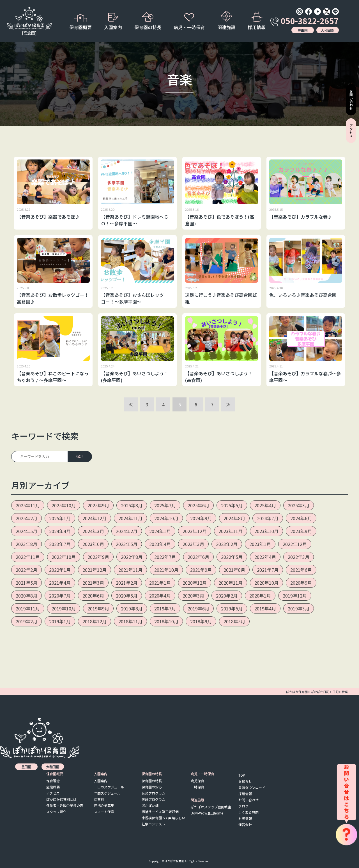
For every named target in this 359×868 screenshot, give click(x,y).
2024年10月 (166, 518)
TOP (242, 775)
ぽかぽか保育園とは (61, 799)
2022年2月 (27, 570)
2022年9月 (98, 557)
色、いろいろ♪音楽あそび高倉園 (303, 295)
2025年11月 (28, 505)
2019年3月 (299, 608)
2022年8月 (132, 557)
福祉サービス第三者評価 (160, 812)
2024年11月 (130, 518)
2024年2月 (127, 531)
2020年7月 (60, 596)
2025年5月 (232, 505)
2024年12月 (95, 518)
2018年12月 (95, 621)
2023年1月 (260, 544)
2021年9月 (201, 570)
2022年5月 (232, 557)
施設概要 (53, 787)
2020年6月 (93, 596)
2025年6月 (198, 505)
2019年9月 (98, 608)
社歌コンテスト (153, 824)
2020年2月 (227, 596)
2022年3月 (299, 557)
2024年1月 (160, 531)
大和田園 (328, 30)
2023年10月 (266, 531)
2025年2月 (27, 518)
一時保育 (197, 787)
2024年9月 (201, 518)
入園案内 (101, 781)
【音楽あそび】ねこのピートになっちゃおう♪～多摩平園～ (53, 377)
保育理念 (53, 781)
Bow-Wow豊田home (207, 813)
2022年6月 (198, 557)
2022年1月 (60, 570)
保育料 (99, 799)
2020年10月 (266, 583)
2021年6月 (301, 570)
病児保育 (197, 781)
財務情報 (245, 818)
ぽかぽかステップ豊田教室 (211, 807)
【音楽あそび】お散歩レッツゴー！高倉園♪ (53, 298)
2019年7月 (165, 608)
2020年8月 (27, 596)
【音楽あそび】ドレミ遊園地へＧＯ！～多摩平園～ (135, 220)
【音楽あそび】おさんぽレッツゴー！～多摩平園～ (132, 298)
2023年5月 (127, 544)
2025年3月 (299, 505)
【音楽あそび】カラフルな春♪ (301, 217)
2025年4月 (265, 505)
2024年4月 (60, 531)
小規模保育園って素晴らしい (163, 818)
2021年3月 (93, 583)
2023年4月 (160, 544)
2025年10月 (64, 505)
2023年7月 (60, 544)
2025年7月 (165, 505)
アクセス (53, 793)
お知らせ (245, 781)
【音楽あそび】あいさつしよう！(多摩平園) (135, 377)
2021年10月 (166, 570)
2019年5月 (232, 608)
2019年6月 (198, 608)
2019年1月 (60, 621)
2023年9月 (301, 531)
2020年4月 (160, 596)
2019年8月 (132, 608)
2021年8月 (234, 570)
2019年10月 (64, 608)
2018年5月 (234, 621)
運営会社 (245, 824)
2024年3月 (93, 531)
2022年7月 (165, 557)
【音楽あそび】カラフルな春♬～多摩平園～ (305, 377)
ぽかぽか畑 (150, 805)
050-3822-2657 (305, 21)
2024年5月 (27, 531)
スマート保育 (104, 812)
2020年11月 (231, 583)
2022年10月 (64, 557)
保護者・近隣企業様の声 (65, 805)
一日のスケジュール (109, 787)
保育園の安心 (152, 787)
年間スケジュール (107, 793)
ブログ (243, 806)
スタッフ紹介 (56, 812)
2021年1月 (160, 583)
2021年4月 (60, 583)
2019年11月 (28, 608)
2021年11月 (130, 570)
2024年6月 (301, 518)
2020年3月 (193, 596)
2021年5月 (27, 583)
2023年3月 (193, 544)
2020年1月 (260, 596)
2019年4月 (265, 608)
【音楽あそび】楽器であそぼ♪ (48, 217)
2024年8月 (234, 518)
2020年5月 (127, 596)
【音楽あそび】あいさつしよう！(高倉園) (219, 377)
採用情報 (257, 21)
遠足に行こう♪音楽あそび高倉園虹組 (221, 298)
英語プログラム (153, 799)
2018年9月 (201, 621)
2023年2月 (227, 544)
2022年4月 (265, 557)
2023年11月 (231, 531)
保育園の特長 (152, 781)
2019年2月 (27, 621)
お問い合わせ (248, 800)
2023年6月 (93, 544)
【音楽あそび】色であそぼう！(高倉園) (220, 220)
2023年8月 (27, 544)
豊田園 (303, 30)
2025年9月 (98, 505)
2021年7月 (268, 570)
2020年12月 (195, 583)
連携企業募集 (104, 805)
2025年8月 (132, 505)
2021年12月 (95, 570)
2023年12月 (195, 531)
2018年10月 (166, 621)
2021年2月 (127, 583)
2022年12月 (295, 544)
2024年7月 (268, 518)
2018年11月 (130, 621)
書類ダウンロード (252, 787)
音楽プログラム (153, 793)
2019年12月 (295, 596)
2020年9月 (301, 583)
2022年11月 (28, 557)
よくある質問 (248, 812)
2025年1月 (60, 518)
